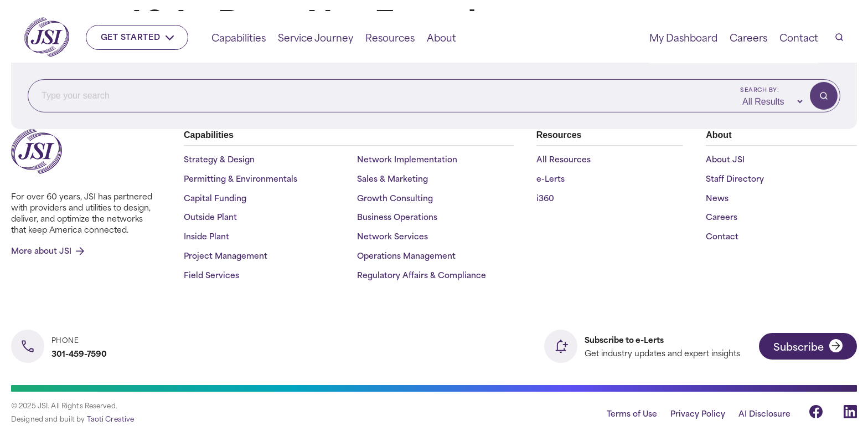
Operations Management (406, 256)
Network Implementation (407, 159)
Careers (748, 37)
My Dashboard (683, 37)
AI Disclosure (764, 413)
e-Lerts (551, 179)
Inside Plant (206, 236)
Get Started (138, 36)
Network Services (392, 236)
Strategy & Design (219, 159)
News (717, 198)
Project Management (226, 256)
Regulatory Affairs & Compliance (422, 275)
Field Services (211, 275)
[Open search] (839, 37)
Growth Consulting (395, 198)
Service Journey (316, 37)
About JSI (725, 159)
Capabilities (239, 37)
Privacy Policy (698, 413)
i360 (545, 198)
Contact (799, 37)
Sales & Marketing (392, 179)
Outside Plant (210, 217)
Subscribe (808, 346)
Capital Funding (215, 198)
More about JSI (48, 250)
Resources (390, 37)
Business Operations (397, 217)
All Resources (564, 159)
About (441, 37)
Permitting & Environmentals (241, 179)
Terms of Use (632, 413)
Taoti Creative (111, 418)
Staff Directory (735, 179)
